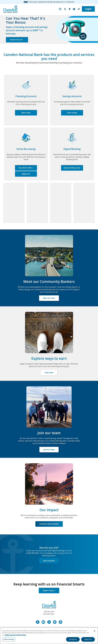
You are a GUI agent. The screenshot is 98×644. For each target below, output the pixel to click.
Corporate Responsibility (49, 524)
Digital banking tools (72, 168)
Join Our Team (49, 450)
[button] (79, 9)
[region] (49, 636)
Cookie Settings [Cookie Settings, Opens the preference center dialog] (9, 639)
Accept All (73, 639)
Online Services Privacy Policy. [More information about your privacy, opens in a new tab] (15, 635)
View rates (49, 373)
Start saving (72, 113)
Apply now (26, 174)
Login (88, 9)
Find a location (49, 561)
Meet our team (49, 298)
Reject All (88, 639)
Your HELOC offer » (26, 168)
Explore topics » (49, 590)
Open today (26, 113)
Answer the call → (17, 40)
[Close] (94, 631)
